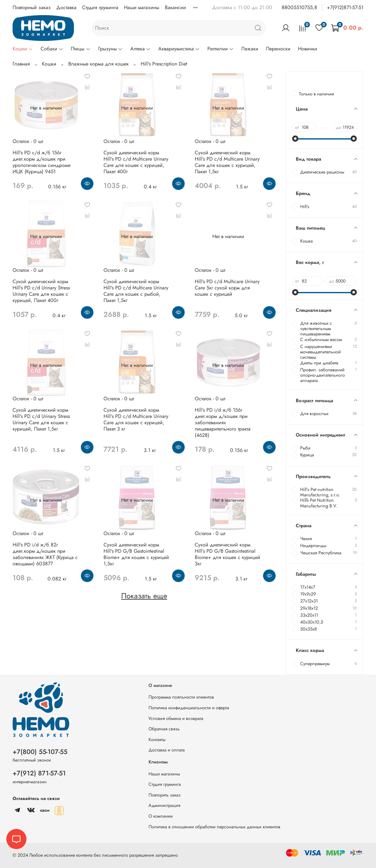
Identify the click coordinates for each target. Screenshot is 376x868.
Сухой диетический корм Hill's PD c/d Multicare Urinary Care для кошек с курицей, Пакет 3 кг (136, 419)
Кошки (23, 49)
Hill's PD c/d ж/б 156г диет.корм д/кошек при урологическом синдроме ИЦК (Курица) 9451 (42, 162)
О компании (161, 816)
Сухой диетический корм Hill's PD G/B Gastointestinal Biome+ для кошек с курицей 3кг (227, 554)
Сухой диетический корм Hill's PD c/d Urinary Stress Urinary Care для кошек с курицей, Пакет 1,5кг (41, 419)
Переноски (278, 49)
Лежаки (250, 49)
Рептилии (221, 49)
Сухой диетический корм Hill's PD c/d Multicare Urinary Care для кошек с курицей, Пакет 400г (136, 162)
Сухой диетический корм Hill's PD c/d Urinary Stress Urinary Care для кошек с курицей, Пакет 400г (41, 291)
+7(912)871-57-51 (345, 7)
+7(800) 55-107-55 (40, 752)
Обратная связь (164, 729)
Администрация (164, 805)
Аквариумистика (179, 49)
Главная (21, 64)
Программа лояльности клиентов (181, 697)
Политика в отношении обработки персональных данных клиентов (214, 827)
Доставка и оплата (167, 750)
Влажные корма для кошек (98, 64)
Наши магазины (142, 7)
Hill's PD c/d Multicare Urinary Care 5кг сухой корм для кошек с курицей (227, 288)
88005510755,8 (299, 7)
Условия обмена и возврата (176, 718)
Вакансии (175, 7)
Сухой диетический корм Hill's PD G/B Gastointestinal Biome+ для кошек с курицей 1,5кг (136, 554)
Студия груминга (100, 7)
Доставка (66, 7)
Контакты (157, 740)
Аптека (140, 49)
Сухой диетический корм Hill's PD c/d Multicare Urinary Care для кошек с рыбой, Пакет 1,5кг (136, 291)
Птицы (81, 49)
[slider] (295, 139)
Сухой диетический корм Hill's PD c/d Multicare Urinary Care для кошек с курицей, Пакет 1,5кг (227, 162)
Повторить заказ (165, 795)
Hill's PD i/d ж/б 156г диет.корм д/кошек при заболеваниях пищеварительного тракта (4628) (223, 423)
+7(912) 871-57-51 (39, 773)
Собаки (52, 49)
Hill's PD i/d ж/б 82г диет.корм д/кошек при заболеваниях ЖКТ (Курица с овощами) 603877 (45, 554)
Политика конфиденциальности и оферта (189, 708)
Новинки (308, 49)
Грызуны (110, 49)
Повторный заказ (32, 7)
